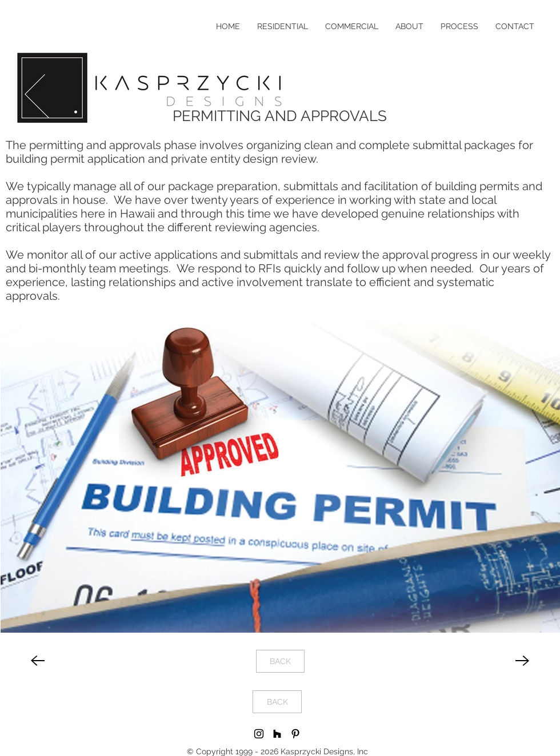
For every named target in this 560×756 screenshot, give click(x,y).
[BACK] (280, 661)
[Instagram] (259, 734)
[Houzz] (277, 734)
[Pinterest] (295, 734)
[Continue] (37, 661)
